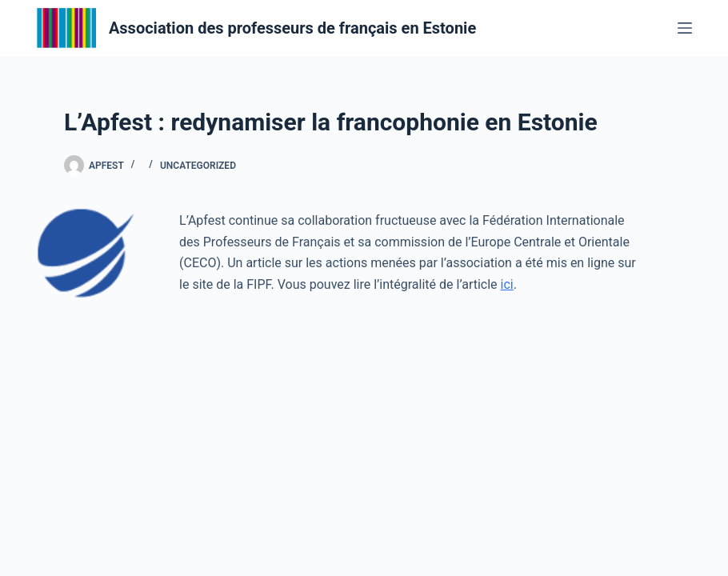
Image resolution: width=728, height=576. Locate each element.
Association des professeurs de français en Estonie (292, 28)
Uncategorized (198, 166)
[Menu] (685, 28)
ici (507, 284)
